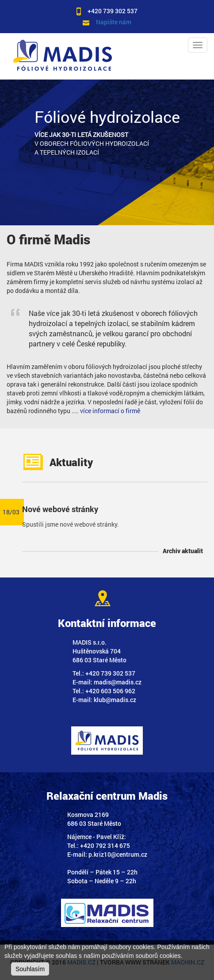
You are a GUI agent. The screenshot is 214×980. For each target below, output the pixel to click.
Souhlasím (30, 969)
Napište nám (114, 22)
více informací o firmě (110, 411)
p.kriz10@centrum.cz (118, 854)
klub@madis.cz (115, 700)
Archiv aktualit (183, 551)
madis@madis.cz (118, 682)
